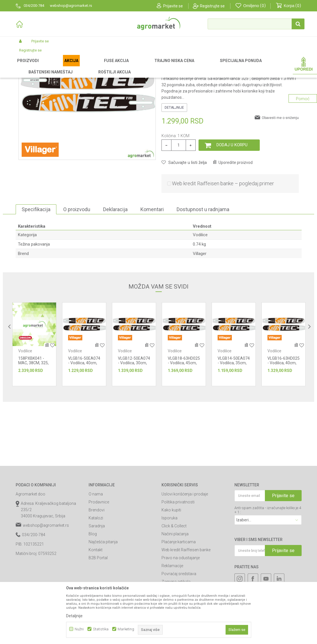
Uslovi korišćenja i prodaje (185, 554)
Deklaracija (115, 269)
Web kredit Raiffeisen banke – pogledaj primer (223, 243)
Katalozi (96, 577)
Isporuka (169, 577)
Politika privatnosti (178, 561)
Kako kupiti (171, 569)
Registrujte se (212, 6)
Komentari (152, 269)
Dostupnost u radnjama (203, 269)
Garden (63, 66)
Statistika (101, 629)
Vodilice (150, 66)
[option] (34, 404)
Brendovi (97, 569)
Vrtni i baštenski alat (89, 66)
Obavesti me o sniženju (280, 177)
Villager (200, 313)
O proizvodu (77, 269)
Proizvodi (46, 66)
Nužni (79, 629)
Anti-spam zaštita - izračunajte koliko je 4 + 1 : (268, 569)
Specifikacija (36, 269)
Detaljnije (174, 167)
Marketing (126, 629)
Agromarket (25, 66)
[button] (256, 24)
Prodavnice (99, 561)
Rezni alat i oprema (124, 66)
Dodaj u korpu (232, 204)
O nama (96, 554)
